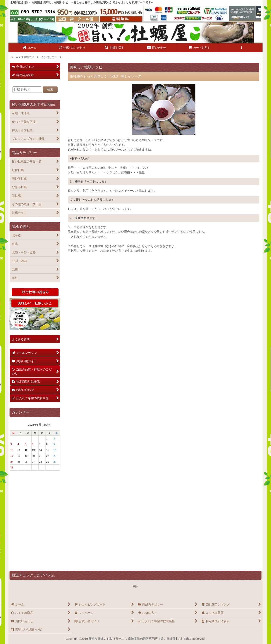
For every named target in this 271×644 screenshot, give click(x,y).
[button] (114, 48)
